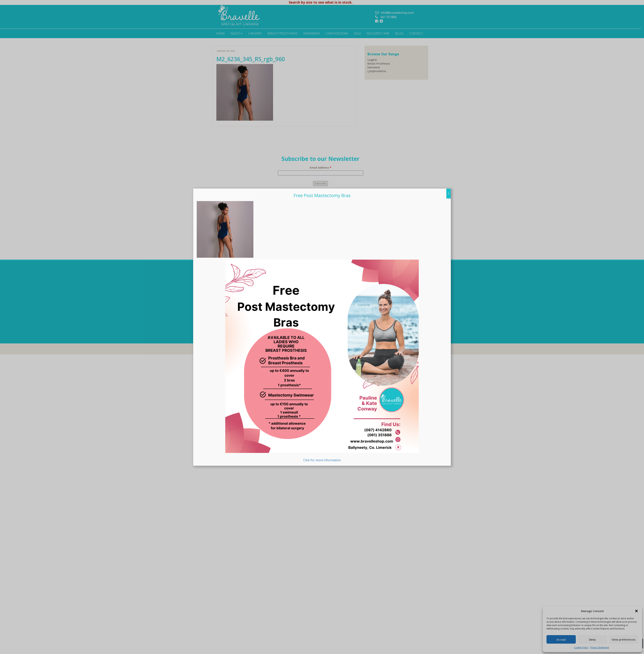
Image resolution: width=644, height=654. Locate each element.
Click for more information (322, 458)
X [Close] (449, 290)
